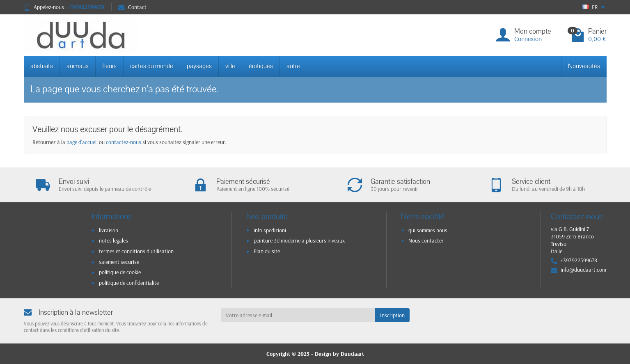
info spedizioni (270, 230)
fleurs (109, 66)
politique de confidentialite (129, 283)
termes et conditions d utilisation (136, 251)
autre (293, 66)
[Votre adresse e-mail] (298, 315)
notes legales (113, 240)
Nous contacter (426, 240)
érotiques (261, 66)
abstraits (42, 66)
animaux (78, 66)
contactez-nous (124, 142)
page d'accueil (82, 142)
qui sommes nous (428, 230)
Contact (132, 7)
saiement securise (119, 262)
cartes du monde (152, 66)
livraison (109, 230)
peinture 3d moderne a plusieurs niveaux (299, 240)
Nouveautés (584, 66)
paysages (199, 66)
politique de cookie (120, 272)
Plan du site (267, 251)
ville (230, 66)
